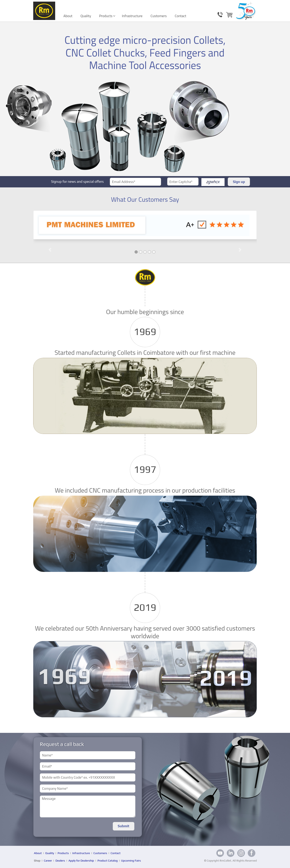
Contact (181, 16)
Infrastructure (132, 16)
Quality (86, 16)
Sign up (239, 182)
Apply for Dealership (81, 861)
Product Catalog (108, 861)
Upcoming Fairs (131, 861)
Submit (124, 826)
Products (106, 16)
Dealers (60, 861)
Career (48, 861)
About (68, 16)
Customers (159, 16)
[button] (50, 237)
